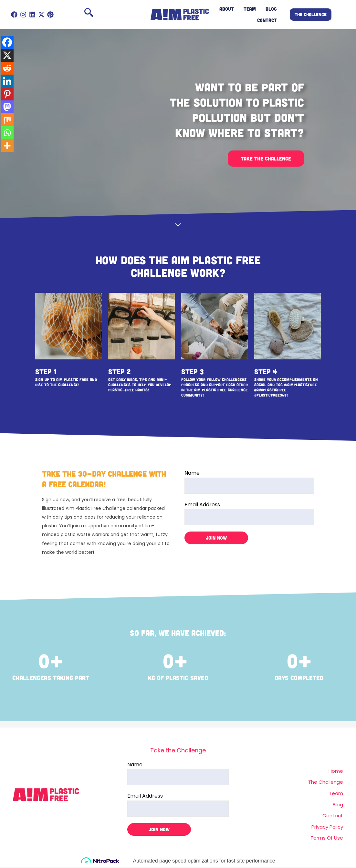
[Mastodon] (7, 107)
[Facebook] (7, 42)
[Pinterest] (7, 94)
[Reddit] (7, 68)
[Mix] (7, 120)
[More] (7, 146)
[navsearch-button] (89, 15)
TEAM (250, 9)
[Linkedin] (7, 81)
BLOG (271, 9)
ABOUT (227, 9)
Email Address (249, 513)
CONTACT (267, 20)
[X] (7, 55)
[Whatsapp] (7, 133)
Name (249, 481)
